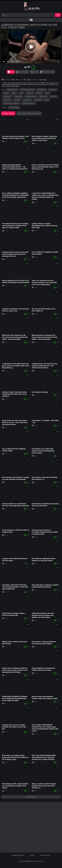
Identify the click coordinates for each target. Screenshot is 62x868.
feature (53, 97)
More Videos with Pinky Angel (29, 113)
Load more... (31, 797)
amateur (7, 100)
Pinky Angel (14, 107)
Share (36, 72)
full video (7, 97)
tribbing (53, 90)
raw (47, 93)
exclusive (27, 100)
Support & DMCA (18, 855)
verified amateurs (28, 90)
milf (47, 100)
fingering (43, 97)
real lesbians (12, 90)
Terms (32, 855)
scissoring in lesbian (11, 103)
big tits (17, 100)
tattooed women (28, 103)
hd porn (38, 100)
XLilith (28, 861)
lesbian (29, 93)
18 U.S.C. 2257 (45, 855)
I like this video (26, 67)
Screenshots (24, 72)
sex (21, 93)
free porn (18, 97)
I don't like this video (29, 67)
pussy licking (31, 97)
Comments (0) (49, 72)
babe (6, 93)
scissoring (42, 90)
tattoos (39, 93)
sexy (14, 93)
